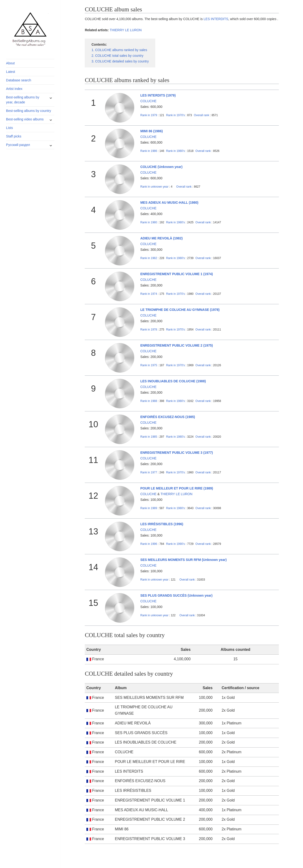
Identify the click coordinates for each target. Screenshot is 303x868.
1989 (149, 508)
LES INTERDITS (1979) (158, 95)
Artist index (14, 89)
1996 (149, 544)
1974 (149, 294)
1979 (149, 115)
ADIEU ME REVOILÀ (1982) (162, 238)
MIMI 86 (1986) (152, 131)
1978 (149, 330)
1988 (149, 401)
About (11, 63)
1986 (149, 151)
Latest (11, 72)
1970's (176, 115)
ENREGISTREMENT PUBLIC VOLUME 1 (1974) (177, 274)
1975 (149, 365)
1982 (149, 258)
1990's (176, 544)
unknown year (154, 187)
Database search (19, 80)
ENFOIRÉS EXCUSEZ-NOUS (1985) (168, 417)
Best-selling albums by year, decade (23, 100)
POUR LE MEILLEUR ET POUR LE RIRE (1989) (177, 488)
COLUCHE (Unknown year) (161, 167)
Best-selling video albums (25, 119)
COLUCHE (148, 101)
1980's (176, 151)
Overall (202, 115)
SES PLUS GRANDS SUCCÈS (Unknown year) (176, 595)
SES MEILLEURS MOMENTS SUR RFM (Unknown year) (184, 560)
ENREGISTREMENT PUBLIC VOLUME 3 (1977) (177, 453)
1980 (149, 222)
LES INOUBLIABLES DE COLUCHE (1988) (173, 381)
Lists (10, 128)
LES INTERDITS (216, 19)
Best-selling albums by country (29, 111)
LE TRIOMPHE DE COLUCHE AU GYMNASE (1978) (180, 310)
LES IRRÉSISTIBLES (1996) (162, 524)
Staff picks (14, 136)
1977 (149, 472)
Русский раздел (18, 145)
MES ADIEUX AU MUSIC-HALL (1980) (169, 203)
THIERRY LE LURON (126, 30)
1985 (149, 437)
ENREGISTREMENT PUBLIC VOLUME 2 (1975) (177, 345)
